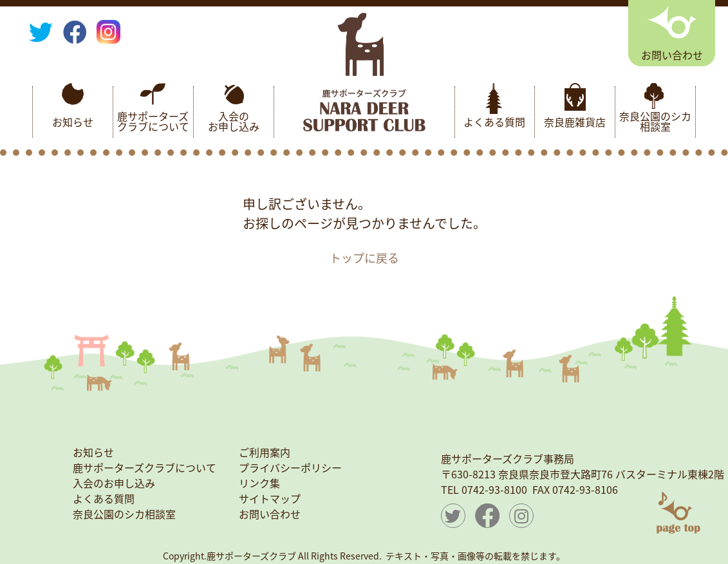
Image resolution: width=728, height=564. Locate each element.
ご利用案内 (265, 452)
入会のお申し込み (234, 121)
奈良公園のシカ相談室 (655, 121)
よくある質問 (494, 122)
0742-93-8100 (494, 489)
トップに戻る (364, 258)
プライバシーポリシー (290, 467)
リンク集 (259, 483)
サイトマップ (270, 498)
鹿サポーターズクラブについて (153, 121)
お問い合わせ (270, 514)
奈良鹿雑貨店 (575, 122)
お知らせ (73, 122)
